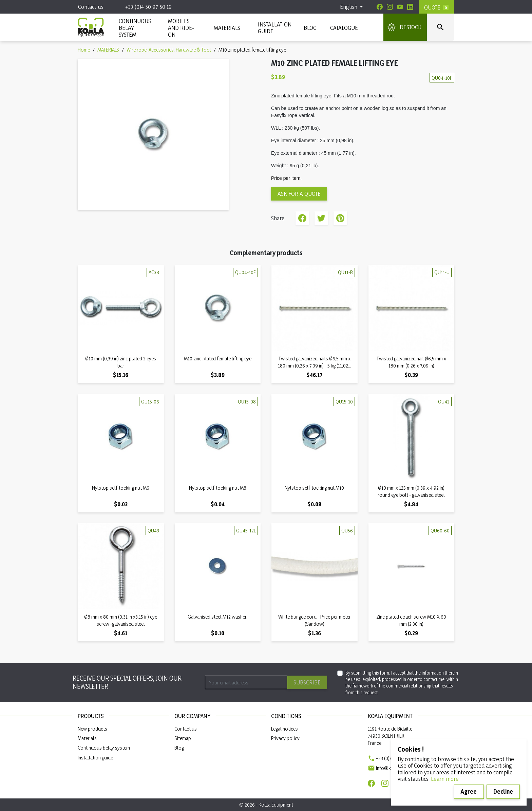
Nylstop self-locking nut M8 (218, 488)
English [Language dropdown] (349, 7)
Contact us (91, 7)
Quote (432, 7)
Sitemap (183, 738)
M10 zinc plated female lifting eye (218, 359)
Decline (503, 791)
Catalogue (344, 28)
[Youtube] (400, 7)
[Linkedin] (410, 7)
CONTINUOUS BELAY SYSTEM (135, 28)
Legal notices (284, 729)
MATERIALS (227, 28)
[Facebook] (380, 7)
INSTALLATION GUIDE (274, 28)
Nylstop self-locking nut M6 (121, 488)
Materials (87, 738)
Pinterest (340, 218)
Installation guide (95, 758)
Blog (310, 28)
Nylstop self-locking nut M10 (314, 488)
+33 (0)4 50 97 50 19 (148, 7)
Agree (469, 791)
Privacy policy (285, 738)
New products (92, 729)
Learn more (445, 779)
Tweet (321, 218)
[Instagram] (390, 7)
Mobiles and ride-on (181, 28)
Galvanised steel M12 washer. (217, 617)
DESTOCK (411, 27)
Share (302, 218)
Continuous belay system (104, 748)
